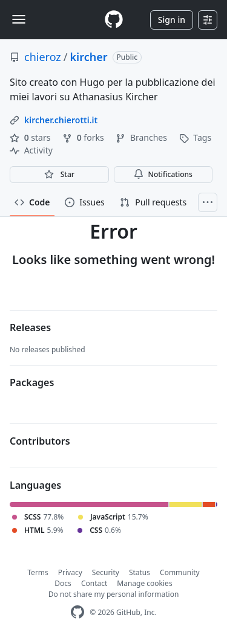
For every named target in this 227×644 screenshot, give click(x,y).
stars (31, 137)
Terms (38, 572)
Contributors (40, 441)
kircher (89, 57)
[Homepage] (114, 20)
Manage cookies (144, 583)
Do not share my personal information (114, 594)
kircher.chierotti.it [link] (61, 120)
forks (84, 137)
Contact (94, 583)
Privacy (70, 572)
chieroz (43, 57)
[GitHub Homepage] (77, 612)
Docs (63, 583)
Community (180, 572)
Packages (32, 382)
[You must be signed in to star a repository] (59, 175)
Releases (30, 327)
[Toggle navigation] (19, 19)
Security (106, 572)
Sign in (172, 20)
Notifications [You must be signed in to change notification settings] (163, 174)
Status (140, 572)
